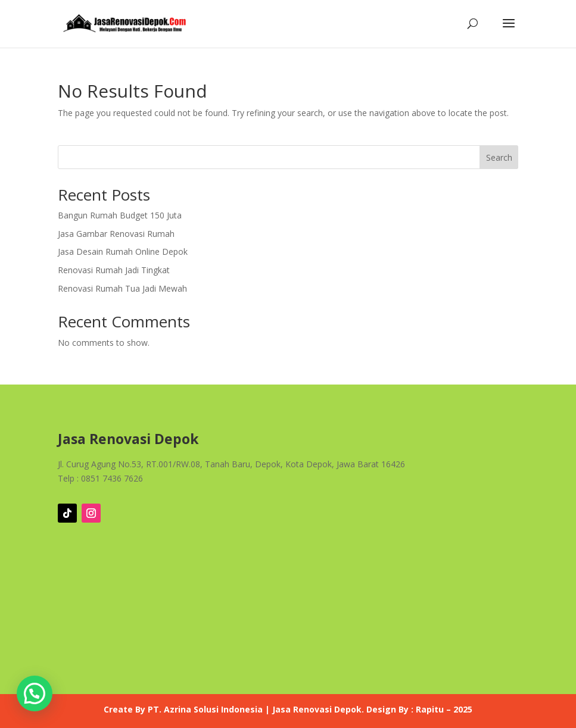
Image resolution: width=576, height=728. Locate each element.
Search (499, 157)
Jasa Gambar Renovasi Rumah (116, 234)
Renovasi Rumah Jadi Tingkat (114, 270)
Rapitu (430, 709)
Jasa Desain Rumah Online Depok (123, 251)
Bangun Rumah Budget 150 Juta (120, 215)
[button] (35, 693)
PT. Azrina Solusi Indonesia (205, 709)
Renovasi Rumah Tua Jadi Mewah (122, 288)
